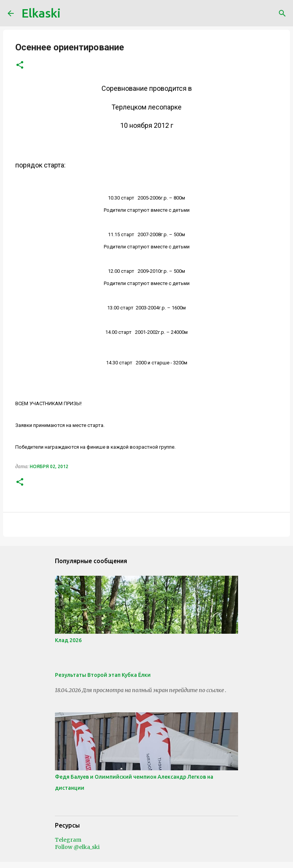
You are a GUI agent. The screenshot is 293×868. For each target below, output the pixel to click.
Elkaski (41, 13)
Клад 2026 (68, 640)
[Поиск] (282, 13)
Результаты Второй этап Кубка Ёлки (103, 675)
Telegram (68, 840)
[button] (20, 65)
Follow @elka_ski (77, 847)
